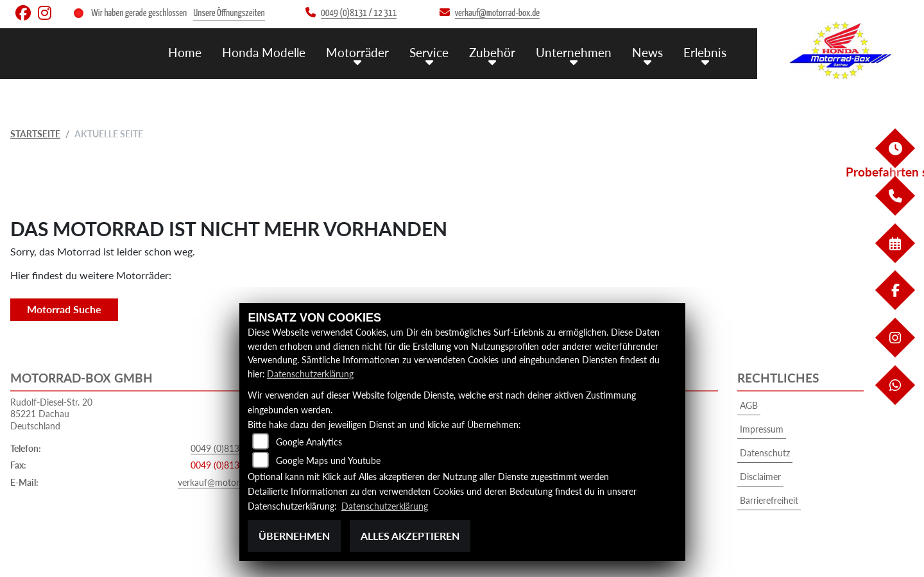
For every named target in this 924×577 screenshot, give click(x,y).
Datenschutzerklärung (310, 374)
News (647, 52)
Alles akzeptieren (410, 536)
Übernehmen (294, 536)
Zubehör (492, 52)
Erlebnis (705, 52)
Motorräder (357, 52)
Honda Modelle (264, 52)
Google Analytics (309, 442)
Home (185, 52)
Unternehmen (574, 52)
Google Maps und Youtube (328, 461)
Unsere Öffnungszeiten (229, 13)
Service (429, 52)
